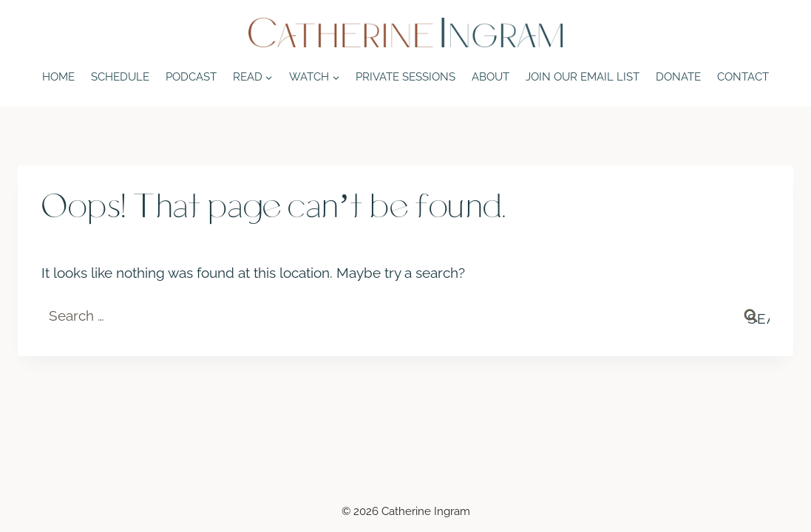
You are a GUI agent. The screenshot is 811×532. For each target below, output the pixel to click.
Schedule (120, 76)
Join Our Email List (583, 76)
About (491, 76)
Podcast (191, 76)
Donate (678, 76)
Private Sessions (405, 76)
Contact (743, 76)
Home (58, 76)
